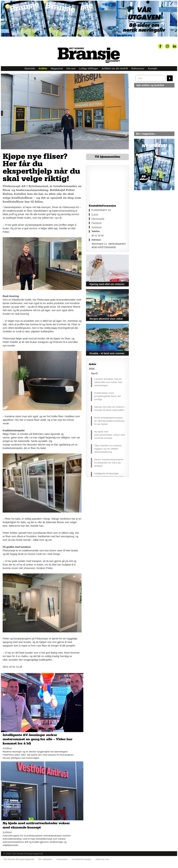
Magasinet (57, 68)
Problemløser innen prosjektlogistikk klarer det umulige (107, 396)
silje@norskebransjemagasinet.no (150, 223)
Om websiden (45, 859)
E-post (95, 214)
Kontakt (153, 68)
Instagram (97, 227)
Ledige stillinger (89, 68)
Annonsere (62, 859)
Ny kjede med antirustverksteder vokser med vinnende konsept (110, 435)
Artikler (43, 68)
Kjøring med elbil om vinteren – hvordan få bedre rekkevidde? (110, 408)
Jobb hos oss (102, 859)
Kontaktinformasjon (81, 859)
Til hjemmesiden (107, 157)
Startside (30, 68)
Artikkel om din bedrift (115, 68)
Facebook (97, 223)
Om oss (71, 68)
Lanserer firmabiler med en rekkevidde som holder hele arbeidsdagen (108, 382)
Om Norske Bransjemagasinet (19, 859)
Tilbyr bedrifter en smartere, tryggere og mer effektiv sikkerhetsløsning (108, 449)
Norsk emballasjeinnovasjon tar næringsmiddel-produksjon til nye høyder (109, 421)
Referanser (138, 68)
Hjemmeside (98, 219)
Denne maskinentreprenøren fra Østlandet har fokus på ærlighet (109, 463)
